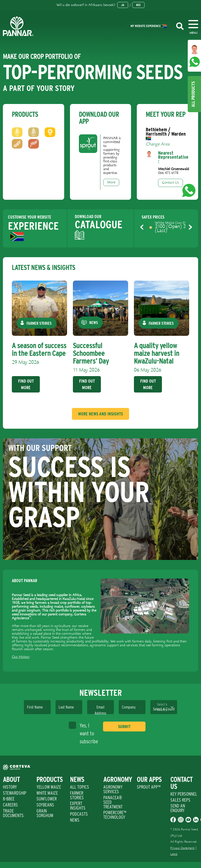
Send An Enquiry (178, 808)
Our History (21, 657)
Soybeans (45, 805)
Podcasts (79, 814)
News (75, 820)
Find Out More (26, 384)
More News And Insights (100, 414)
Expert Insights (78, 806)
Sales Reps (180, 800)
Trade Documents (13, 813)
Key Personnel (184, 794)
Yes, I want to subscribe (83, 733)
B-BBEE (9, 799)
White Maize (47, 793)
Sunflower (47, 799)
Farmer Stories (77, 795)
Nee (138, 5)
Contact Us (170, 183)
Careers (10, 805)
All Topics (80, 787)
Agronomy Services (113, 789)
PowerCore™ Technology (115, 815)
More (111, 182)
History (10, 787)
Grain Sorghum (45, 813)
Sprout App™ (149, 787)
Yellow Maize (49, 787)
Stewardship (15, 793)
